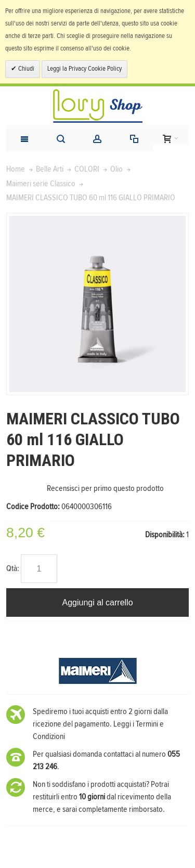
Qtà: (13, 568)
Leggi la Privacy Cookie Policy (84, 69)
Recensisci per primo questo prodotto (105, 488)
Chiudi (25, 69)
